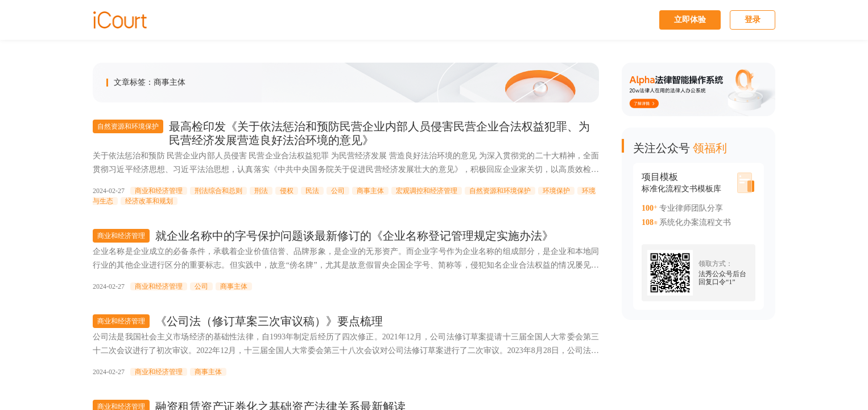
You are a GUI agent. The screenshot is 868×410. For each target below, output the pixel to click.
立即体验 (690, 20)
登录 (753, 20)
